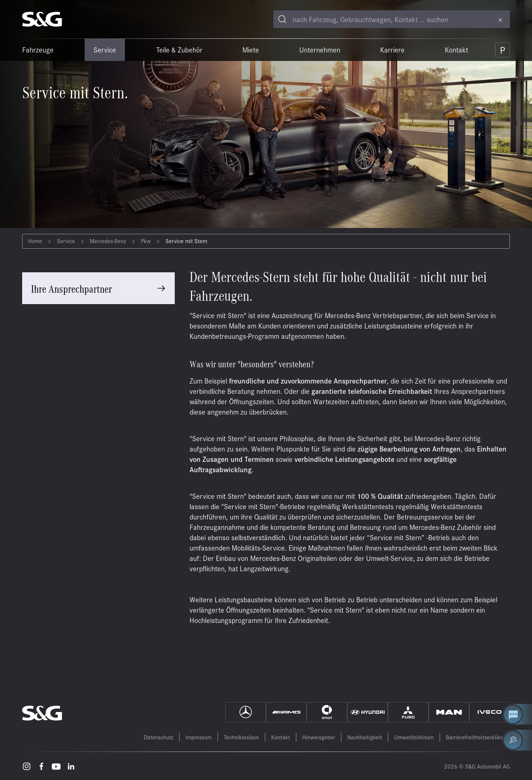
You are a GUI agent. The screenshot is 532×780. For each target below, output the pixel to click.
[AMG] (286, 712)
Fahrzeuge (38, 50)
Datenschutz (158, 737)
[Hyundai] (368, 712)
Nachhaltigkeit (365, 737)
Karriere (392, 50)
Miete (251, 50)
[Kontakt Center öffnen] (517, 714)
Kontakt (456, 50)
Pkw (146, 241)
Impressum (199, 737)
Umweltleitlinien (414, 737)
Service (105, 50)
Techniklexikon (241, 737)
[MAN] (449, 712)
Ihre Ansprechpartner (71, 288)
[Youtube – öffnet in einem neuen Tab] (56, 766)
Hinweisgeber (319, 737)
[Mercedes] (246, 712)
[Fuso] (408, 712)
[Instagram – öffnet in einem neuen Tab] (27, 766)
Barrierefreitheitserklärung (478, 737)
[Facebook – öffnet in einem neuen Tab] (41, 766)
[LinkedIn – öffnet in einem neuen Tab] (71, 766)
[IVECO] (490, 712)
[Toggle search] (282, 19)
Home (35, 241)
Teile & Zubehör (179, 50)
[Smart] (327, 712)
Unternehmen (320, 50)
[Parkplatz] (502, 50)
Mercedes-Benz (108, 241)
